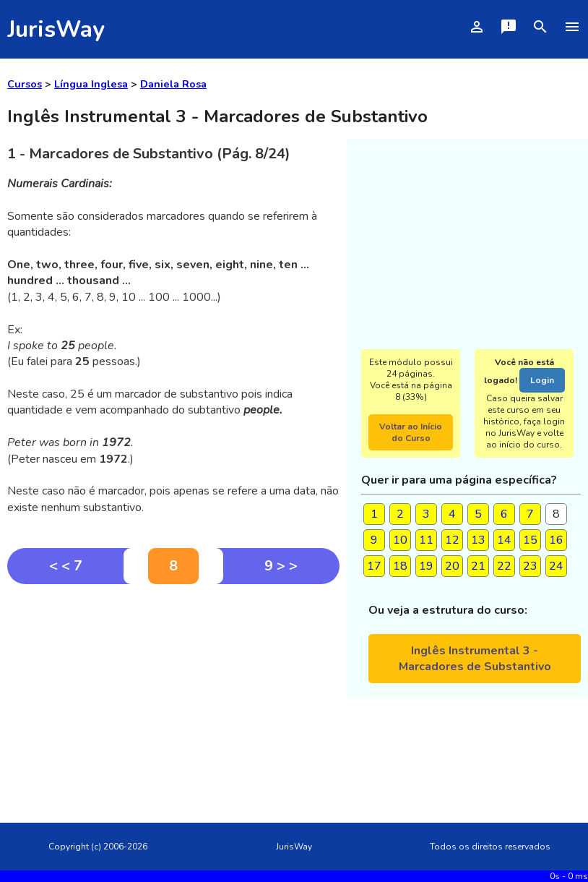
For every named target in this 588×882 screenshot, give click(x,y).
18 (400, 566)
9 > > (281, 566)
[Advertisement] (173, 693)
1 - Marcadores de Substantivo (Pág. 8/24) (149, 154)
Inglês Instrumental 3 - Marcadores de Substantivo (475, 659)
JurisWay (56, 29)
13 (478, 540)
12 (452, 540)
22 (504, 566)
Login (542, 380)
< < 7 (66, 566)
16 (556, 540)
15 (530, 540)
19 (426, 566)
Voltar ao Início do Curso (411, 432)
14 (504, 540)
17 (374, 566)
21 (478, 566)
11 (426, 540)
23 (530, 566)
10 (400, 540)
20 (452, 566)
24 (556, 566)
